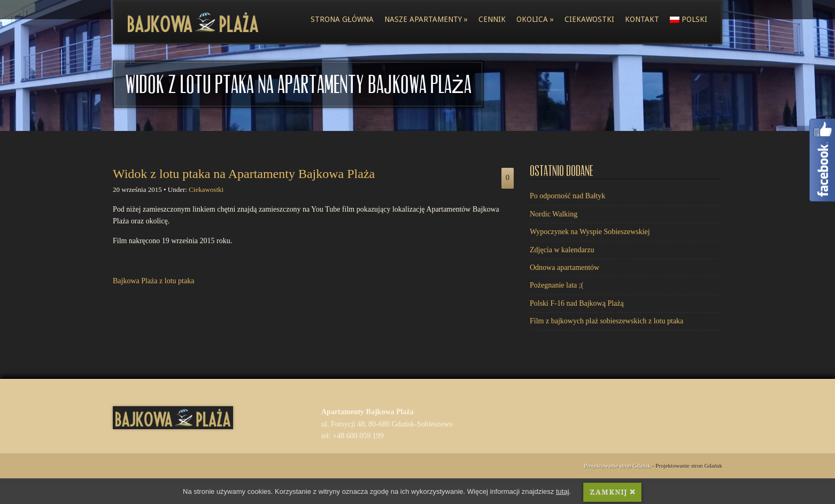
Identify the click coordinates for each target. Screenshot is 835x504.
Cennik (492, 19)
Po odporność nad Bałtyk (567, 196)
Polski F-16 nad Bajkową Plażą (577, 303)
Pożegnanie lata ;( (556, 285)
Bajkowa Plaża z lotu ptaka (153, 281)
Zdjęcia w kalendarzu (562, 250)
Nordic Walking (554, 214)
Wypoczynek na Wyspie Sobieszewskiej (590, 232)
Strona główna (342, 19)
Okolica (535, 19)
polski (689, 19)
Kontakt (642, 19)
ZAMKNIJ (612, 493)
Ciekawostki (589, 19)
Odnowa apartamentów (565, 267)
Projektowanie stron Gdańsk (618, 466)
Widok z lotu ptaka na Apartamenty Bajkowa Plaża (244, 174)
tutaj (563, 492)
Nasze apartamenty (426, 19)
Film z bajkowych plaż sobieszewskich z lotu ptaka (606, 321)
